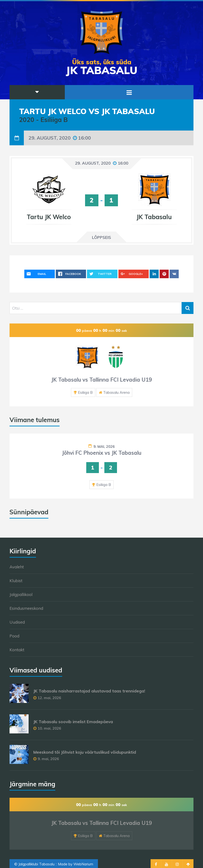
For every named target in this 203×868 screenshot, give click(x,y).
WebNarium (83, 864)
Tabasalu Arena (116, 392)
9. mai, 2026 (104, 447)
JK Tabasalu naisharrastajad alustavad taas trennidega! (89, 691)
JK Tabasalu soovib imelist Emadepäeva (73, 722)
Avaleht (17, 567)
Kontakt (17, 650)
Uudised (17, 622)
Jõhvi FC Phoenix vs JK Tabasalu (102, 453)
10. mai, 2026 (49, 728)
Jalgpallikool (21, 594)
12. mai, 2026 (49, 698)
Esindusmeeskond (26, 608)
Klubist (16, 581)
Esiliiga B (85, 392)
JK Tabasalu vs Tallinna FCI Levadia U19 (101, 380)
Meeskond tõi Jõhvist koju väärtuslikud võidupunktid (85, 752)
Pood (14, 636)
